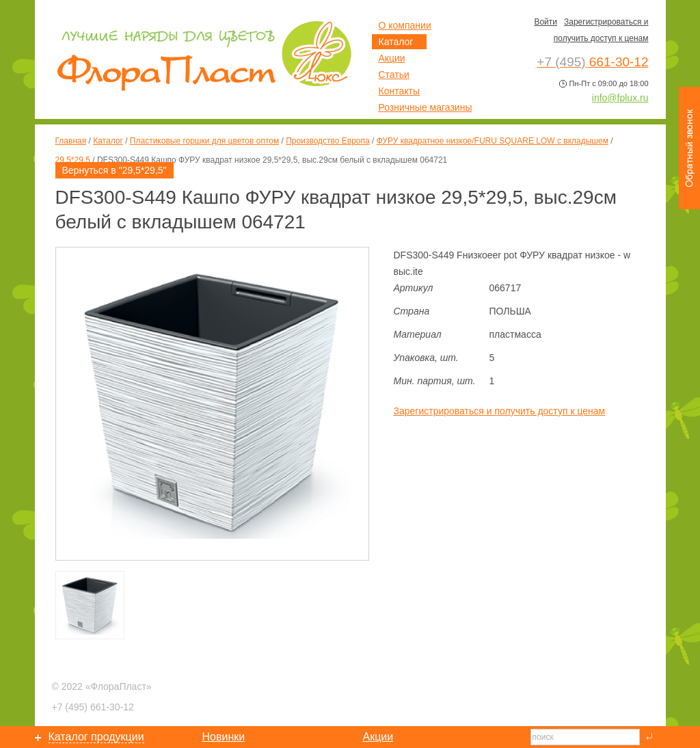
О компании (405, 25)
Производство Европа (327, 141)
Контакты (399, 91)
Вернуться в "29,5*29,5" (115, 170)
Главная (71, 141)
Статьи (394, 75)
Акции (392, 58)
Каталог (108, 141)
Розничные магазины (426, 107)
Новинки (224, 737)
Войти (546, 22)
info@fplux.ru (620, 98)
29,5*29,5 (73, 160)
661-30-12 (93, 707)
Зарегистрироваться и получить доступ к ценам (500, 411)
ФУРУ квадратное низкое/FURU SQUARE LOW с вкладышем (493, 141)
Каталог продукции (96, 737)
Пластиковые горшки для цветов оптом (204, 141)
